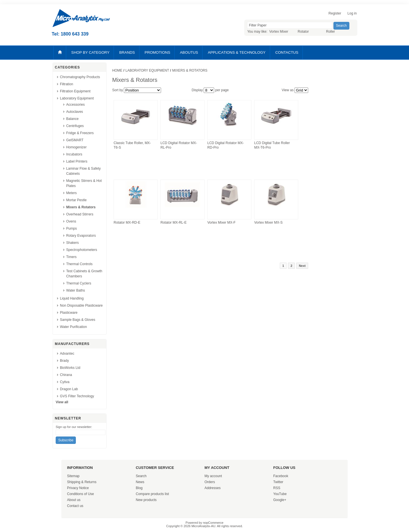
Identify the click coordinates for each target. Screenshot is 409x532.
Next (302, 266)
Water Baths (76, 290)
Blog (139, 488)
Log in (352, 13)
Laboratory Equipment (77, 98)
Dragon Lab (69, 389)
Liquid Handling (72, 298)
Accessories (75, 105)
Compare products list (152, 494)
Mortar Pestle (76, 200)
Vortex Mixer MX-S (268, 223)
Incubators (74, 154)
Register (335, 13)
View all (62, 402)
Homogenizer (76, 147)
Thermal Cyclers (79, 283)
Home (117, 70)
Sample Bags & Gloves (78, 320)
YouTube (280, 494)
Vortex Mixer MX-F (221, 223)
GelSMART (75, 140)
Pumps (72, 228)
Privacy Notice (78, 488)
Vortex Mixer (279, 32)
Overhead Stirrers (80, 214)
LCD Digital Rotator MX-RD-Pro (226, 145)
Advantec (67, 354)
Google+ (280, 500)
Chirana (66, 375)
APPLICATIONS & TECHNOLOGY (237, 52)
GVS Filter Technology (77, 396)
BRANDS (127, 52)
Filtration (66, 84)
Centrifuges (75, 126)
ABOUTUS (189, 52)
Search (141, 476)
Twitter (278, 482)
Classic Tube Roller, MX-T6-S (132, 145)
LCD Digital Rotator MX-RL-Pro (179, 145)
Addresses (213, 488)
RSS (277, 488)
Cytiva (65, 382)
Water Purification (73, 327)
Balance (72, 119)
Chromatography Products (80, 77)
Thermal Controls (79, 264)
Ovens (71, 221)
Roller (330, 32)
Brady (64, 361)
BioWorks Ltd (70, 368)
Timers (71, 257)
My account (213, 476)
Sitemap (73, 476)
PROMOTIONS (157, 52)
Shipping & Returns (82, 482)
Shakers (72, 243)
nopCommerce (213, 523)
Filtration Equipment (75, 91)
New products (146, 500)
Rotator (303, 32)
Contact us (75, 506)
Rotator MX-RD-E (127, 223)
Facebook (281, 476)
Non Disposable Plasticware (81, 306)
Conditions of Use (81, 494)
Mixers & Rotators (81, 207)
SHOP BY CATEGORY (90, 52)
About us (74, 500)
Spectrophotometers (82, 250)
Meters (71, 193)
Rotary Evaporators (81, 236)
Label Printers (77, 161)
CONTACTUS (287, 52)
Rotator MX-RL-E (174, 223)
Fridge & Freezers (80, 133)
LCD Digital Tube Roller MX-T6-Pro (272, 145)
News (140, 482)
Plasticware (69, 313)
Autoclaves (75, 112)
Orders (210, 482)
